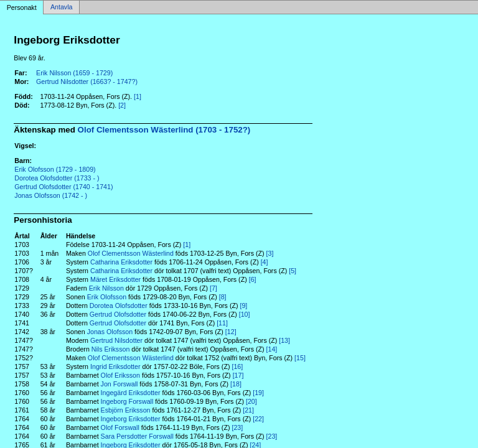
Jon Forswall (119, 384)
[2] (122, 105)
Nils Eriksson (111, 349)
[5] (293, 271)
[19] (258, 393)
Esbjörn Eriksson (126, 410)
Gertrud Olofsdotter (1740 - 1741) (63, 187)
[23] (237, 427)
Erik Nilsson (106, 288)
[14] (272, 349)
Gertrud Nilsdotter (116, 340)
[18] (236, 384)
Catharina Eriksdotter (121, 262)
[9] (243, 306)
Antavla (62, 7)
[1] (138, 96)
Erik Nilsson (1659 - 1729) (74, 73)
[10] (245, 314)
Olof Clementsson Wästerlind (131, 253)
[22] (258, 419)
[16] (237, 366)
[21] (248, 410)
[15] (300, 358)
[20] (251, 401)
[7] (213, 288)
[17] (238, 375)
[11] (222, 323)
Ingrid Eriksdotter (115, 366)
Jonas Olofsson (110, 332)
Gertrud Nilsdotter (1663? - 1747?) (87, 82)
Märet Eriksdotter (115, 279)
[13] (284, 340)
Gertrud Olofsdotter (118, 314)
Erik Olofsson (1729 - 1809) (55, 169)
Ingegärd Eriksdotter (131, 393)
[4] (265, 262)
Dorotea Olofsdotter (119, 306)
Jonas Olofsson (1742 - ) (51, 195)
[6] (253, 279)
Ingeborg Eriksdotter (131, 419)
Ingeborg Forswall (127, 401)
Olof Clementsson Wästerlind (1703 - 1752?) (164, 130)
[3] (270, 253)
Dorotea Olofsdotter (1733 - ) (57, 178)
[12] (231, 332)
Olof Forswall (120, 427)
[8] (223, 297)
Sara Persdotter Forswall (137, 436)
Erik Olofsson (107, 297)
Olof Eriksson (120, 375)
